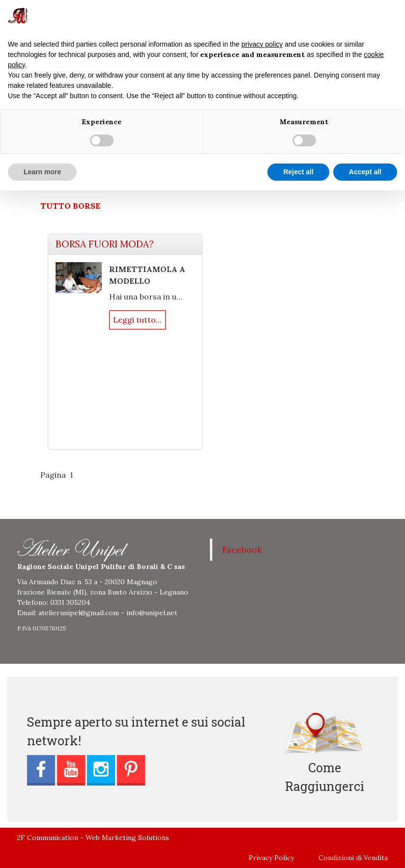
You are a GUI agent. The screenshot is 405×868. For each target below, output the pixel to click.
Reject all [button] (298, 172)
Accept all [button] (365, 172)
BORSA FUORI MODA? (105, 244)
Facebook (242, 550)
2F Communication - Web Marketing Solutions (93, 838)
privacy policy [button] (262, 44)
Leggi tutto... (137, 320)
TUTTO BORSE (70, 206)
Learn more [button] (42, 172)
